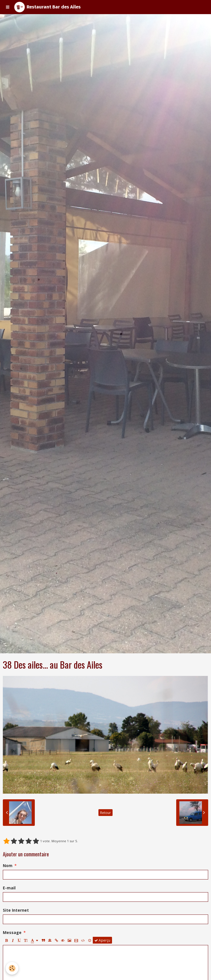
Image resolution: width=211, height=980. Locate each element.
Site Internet (16, 910)
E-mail (9, 888)
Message (12, 932)
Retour (106, 813)
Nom (8, 866)
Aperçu (102, 940)
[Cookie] (12, 968)
